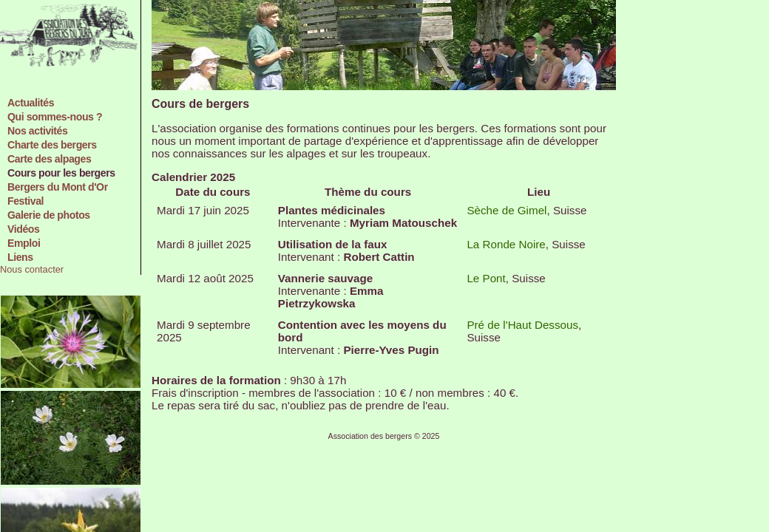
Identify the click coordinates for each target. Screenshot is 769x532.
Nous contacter (32, 269)
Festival (26, 201)
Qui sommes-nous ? (55, 117)
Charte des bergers (52, 145)
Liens (20, 257)
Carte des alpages (49, 159)
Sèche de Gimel (507, 210)
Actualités (31, 103)
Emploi (24, 243)
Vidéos (23, 229)
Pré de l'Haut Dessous (522, 325)
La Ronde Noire (506, 244)
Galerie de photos (49, 215)
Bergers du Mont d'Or (58, 187)
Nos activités (37, 131)
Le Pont (486, 278)
